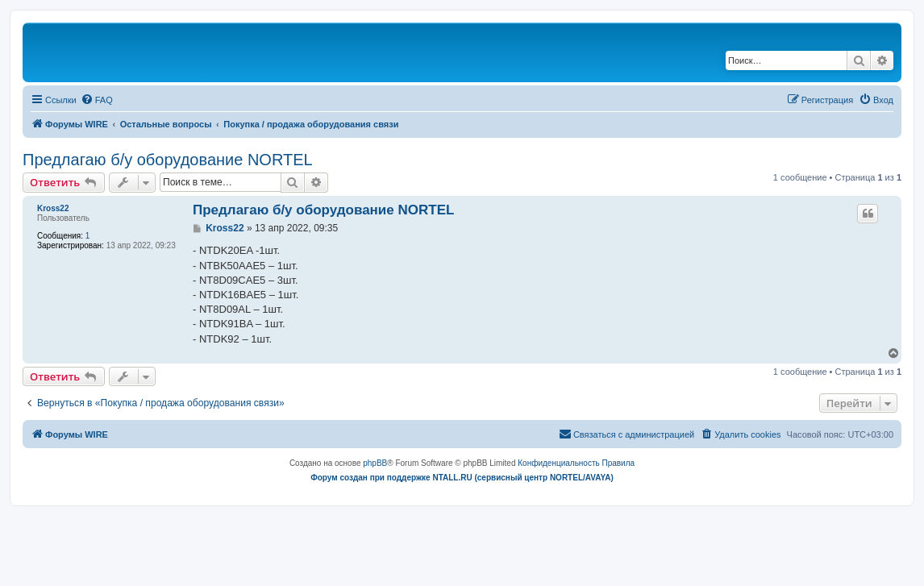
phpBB (375, 463)
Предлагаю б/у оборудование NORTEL (168, 160)
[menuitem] (97, 100)
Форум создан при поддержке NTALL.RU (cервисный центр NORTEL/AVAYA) (462, 478)
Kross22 (53, 208)
